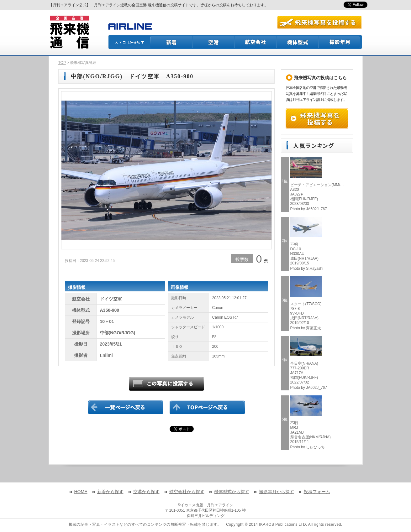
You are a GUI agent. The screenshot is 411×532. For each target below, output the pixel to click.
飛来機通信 (69, 32)
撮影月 (340, 42)
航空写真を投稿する (319, 22)
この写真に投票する (166, 384)
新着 (171, 42)
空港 (214, 42)
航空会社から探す (187, 492)
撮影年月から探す (277, 492)
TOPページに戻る (207, 407)
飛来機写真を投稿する (317, 119)
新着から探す (110, 492)
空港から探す (146, 492)
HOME (81, 492)
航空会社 (256, 42)
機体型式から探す (232, 492)
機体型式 (298, 42)
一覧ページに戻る (126, 407)
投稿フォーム (317, 492)
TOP (62, 63)
